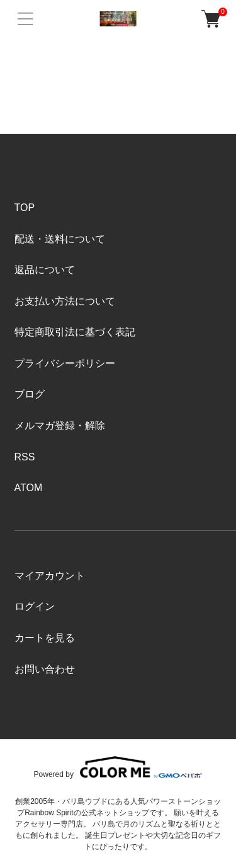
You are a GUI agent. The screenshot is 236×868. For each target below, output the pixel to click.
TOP (25, 208)
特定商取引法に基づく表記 (75, 332)
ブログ (30, 394)
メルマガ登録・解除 (60, 426)
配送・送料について (60, 239)
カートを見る (45, 638)
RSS (25, 457)
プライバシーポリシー (65, 363)
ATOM (29, 488)
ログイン (35, 606)
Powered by (118, 767)
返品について (45, 270)
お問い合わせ (45, 669)
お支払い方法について (65, 301)
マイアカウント (50, 576)
